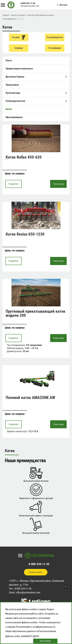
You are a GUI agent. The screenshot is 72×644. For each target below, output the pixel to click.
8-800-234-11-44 (39, 564)
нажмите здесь (30, 636)
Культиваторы (36, 93)
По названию (55, 48)
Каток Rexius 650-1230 (25, 234)
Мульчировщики (14, 117)
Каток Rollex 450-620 (24, 157)
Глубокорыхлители (36, 101)
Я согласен (45, 641)
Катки (9, 109)
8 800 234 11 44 (28, 3)
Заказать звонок (36, 572)
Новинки (19, 48)
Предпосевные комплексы (19, 69)
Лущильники (12, 85)
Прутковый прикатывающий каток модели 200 (36, 313)
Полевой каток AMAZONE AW (30, 398)
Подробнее (13, 184)
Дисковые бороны (36, 77)
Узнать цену (58, 184)
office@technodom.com (30, 6)
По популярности (55, 37)
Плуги (9, 60)
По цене (19, 37)
